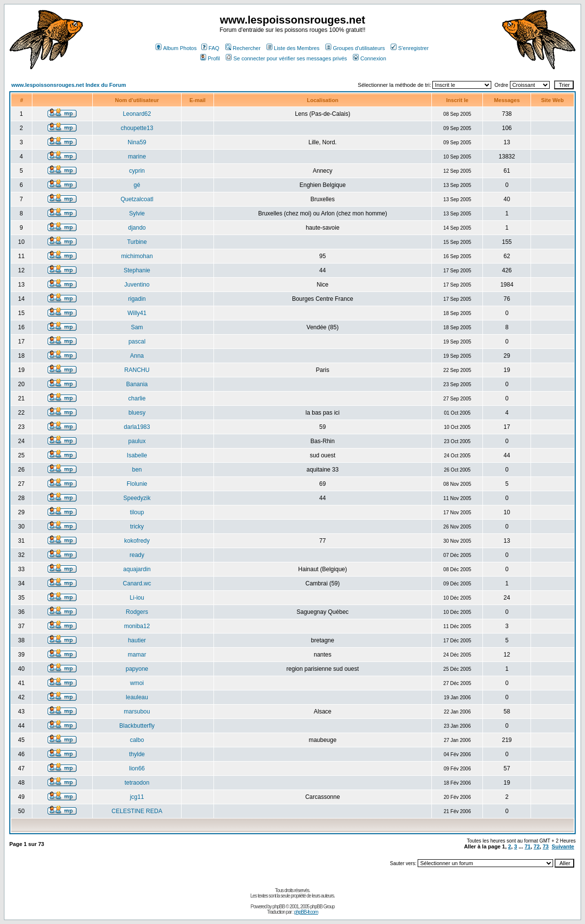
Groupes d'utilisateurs (355, 48)
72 (536, 846)
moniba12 (137, 626)
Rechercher (243, 48)
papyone (137, 669)
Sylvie (137, 213)
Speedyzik (137, 498)
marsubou (137, 712)
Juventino (137, 285)
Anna (137, 356)
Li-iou (137, 598)
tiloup (137, 512)
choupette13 (137, 128)
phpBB (279, 907)
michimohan (137, 256)
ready (137, 555)
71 (528, 846)
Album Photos (176, 48)
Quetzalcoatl (137, 199)
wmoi (137, 683)
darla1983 (137, 427)
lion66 (137, 768)
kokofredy (137, 541)
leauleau (137, 697)
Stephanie (137, 270)
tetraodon (137, 783)
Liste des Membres (293, 48)
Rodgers (137, 612)
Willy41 (137, 313)
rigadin (137, 299)
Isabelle (137, 455)
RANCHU (137, 370)
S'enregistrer (410, 48)
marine (137, 157)
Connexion (370, 58)
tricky (137, 527)
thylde (137, 754)
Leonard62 (137, 114)
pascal (137, 342)
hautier (137, 640)
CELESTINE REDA (137, 811)
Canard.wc (137, 583)
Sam (137, 327)
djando (137, 228)
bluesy (137, 413)
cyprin (137, 171)
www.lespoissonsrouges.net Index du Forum (69, 85)
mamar (137, 655)
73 (546, 846)
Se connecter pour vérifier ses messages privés (286, 58)
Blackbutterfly (137, 726)
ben (137, 470)
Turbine (137, 242)
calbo (137, 740)
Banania (137, 384)
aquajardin (137, 569)
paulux (137, 441)
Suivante (563, 846)
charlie (137, 398)
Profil (210, 58)
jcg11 (137, 797)
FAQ (210, 48)
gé (137, 185)
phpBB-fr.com (306, 912)
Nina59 (137, 142)
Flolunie (137, 484)
